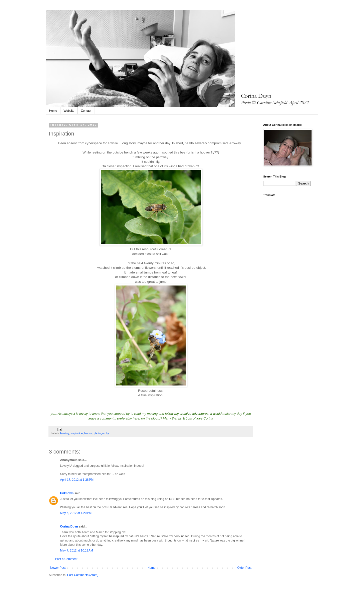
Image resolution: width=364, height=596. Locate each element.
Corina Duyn (69, 526)
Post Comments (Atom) (83, 575)
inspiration (77, 433)
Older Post (244, 568)
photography (101, 433)
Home (53, 111)
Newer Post (58, 568)
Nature (88, 433)
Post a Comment (66, 559)
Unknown (67, 493)
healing (65, 433)
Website (69, 111)
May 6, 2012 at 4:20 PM (76, 513)
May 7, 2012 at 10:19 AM (77, 550)
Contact (86, 111)
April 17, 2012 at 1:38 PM (77, 480)
